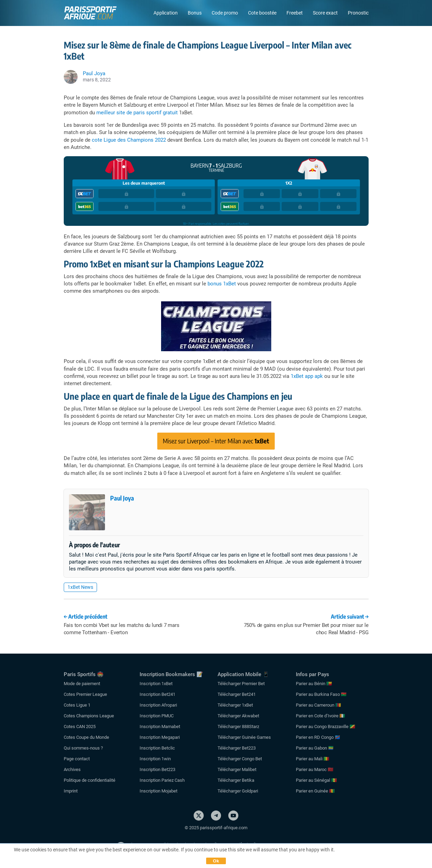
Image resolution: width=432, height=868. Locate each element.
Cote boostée (262, 13)
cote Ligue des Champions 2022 (129, 140)
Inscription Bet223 (157, 769)
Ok (216, 861)
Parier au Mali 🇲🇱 (312, 759)
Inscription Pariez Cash (162, 780)
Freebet (295, 13)
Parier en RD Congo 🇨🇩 (318, 737)
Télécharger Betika (236, 780)
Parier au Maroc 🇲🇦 (315, 769)
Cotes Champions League (89, 716)
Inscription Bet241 (157, 694)
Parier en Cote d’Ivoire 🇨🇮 (320, 716)
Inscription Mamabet (160, 727)
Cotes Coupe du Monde (86, 737)
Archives (72, 769)
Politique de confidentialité (90, 780)
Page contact (77, 759)
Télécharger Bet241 (237, 694)
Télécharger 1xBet (235, 705)
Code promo (225, 13)
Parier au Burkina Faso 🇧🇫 (321, 694)
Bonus (195, 13)
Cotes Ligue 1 (77, 705)
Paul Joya (122, 498)
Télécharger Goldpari (238, 791)
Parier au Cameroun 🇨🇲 (318, 705)
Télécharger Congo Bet (240, 759)
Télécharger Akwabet (238, 716)
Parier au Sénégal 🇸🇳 (316, 780)
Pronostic (358, 13)
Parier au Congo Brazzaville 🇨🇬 (325, 727)
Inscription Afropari (158, 705)
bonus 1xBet (222, 284)
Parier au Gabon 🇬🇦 (315, 748)
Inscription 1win (155, 759)
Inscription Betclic (157, 748)
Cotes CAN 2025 (80, 727)
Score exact (325, 13)
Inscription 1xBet (156, 684)
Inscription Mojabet (158, 791)
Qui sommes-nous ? (83, 748)
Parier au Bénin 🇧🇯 (314, 684)
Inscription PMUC (157, 716)
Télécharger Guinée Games (244, 737)
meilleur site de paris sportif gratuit (137, 113)
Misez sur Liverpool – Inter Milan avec (216, 441)
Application (166, 13)
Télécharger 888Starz (238, 727)
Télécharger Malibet (237, 769)
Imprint (71, 791)
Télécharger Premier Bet (241, 684)
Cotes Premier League (85, 694)
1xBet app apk (307, 376)
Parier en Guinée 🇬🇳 (315, 791)
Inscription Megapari (160, 737)
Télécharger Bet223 (237, 748)
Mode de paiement (82, 684)
